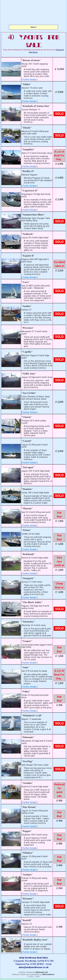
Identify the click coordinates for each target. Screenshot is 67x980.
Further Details (29, 80)
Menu (33, 27)
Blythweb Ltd (42, 972)
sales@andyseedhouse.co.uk (33, 967)
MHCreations (48, 974)
